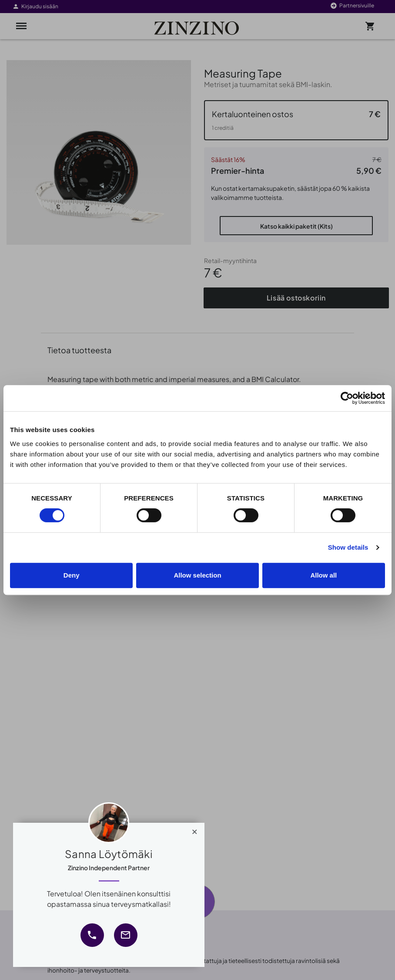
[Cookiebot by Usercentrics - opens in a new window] (347, 398)
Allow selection (197, 575)
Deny (72, 575)
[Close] (195, 830)
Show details (348, 547)
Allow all (323, 575)
